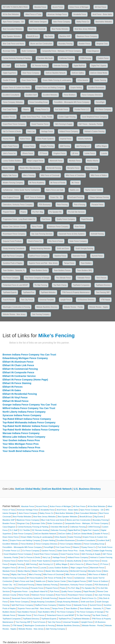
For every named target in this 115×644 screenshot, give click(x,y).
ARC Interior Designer (38, 22)
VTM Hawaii (105, 300)
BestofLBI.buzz (33, 36)
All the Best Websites (11, 14)
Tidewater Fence (84, 278)
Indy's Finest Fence (10, 146)
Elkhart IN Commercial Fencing (20, 369)
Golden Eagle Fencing (67, 117)
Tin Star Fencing (41, 285)
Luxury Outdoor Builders (12, 161)
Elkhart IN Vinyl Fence (15, 397)
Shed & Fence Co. (35, 241)
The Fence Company (11, 278)
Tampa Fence (69, 263)
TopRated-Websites (48, 292)
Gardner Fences (9, 117)
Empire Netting (76, 88)
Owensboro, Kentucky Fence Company (18, 205)
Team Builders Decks (39, 270)
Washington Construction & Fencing (16, 307)
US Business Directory (86, 300)
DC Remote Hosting (40, 66)
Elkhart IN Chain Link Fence (18, 365)
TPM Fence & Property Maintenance (76, 292)
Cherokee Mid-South (45, 58)
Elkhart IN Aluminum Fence (18, 362)
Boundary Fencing (65, 44)
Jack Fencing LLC (83, 146)
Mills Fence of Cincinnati (50, 175)
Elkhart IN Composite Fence (18, 372)
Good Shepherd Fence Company (94, 117)
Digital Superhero (9, 73)
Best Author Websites (104, 22)
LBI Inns (75, 153)
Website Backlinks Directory (47, 307)
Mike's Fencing (29, 175)
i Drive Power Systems (45, 139)
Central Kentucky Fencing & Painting (17, 58)
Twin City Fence (27, 300)
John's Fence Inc (9, 153)
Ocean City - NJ (56, 197)
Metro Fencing (91, 168)
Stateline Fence (60, 256)
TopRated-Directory (103, 285)
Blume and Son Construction (41, 44)
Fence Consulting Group (38, 102)
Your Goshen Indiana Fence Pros (21, 440)
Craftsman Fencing (66, 58)
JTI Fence (43, 153)
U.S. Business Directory (87, 489)
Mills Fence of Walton (99, 175)
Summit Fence (97, 256)
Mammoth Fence (56, 161)
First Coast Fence (10, 109)
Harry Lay (31, 131)
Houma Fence (8, 139)
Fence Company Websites (13, 102)
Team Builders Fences (62, 270)
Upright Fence (66, 300)
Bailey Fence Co (83, 22)
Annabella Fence (80, 14)
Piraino (23, 212)
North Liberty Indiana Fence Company (24, 412)
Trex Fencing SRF (103, 292)
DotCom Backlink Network (55, 73)
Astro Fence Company (62, 22)
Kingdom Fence (59, 153)
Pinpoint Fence (9, 212)
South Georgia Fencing (84, 248)
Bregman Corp (102, 44)
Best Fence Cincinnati (37, 29)
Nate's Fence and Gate (55, 190)
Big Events (49, 36)
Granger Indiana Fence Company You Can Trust (30, 405)
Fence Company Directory (92, 95)
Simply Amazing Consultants (14, 248)
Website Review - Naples (99, 307)
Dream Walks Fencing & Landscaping (57, 80)
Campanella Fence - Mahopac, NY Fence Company (61, 51)
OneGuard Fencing (76, 197)
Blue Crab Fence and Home (13, 44)
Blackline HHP (65, 36)
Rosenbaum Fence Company (14, 234)
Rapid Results (87, 219)
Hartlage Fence (47, 131)
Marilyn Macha (93, 161)
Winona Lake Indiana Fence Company (24, 437)
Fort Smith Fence (62, 109)
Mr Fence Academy (37, 183)
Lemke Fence (90, 153)
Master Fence (8, 168)
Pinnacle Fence (97, 205)
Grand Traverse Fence (40, 124)
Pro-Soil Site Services (76, 212)
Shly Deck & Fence (56, 241)
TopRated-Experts (10, 292)
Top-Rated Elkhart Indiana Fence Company (27, 419)
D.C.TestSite (21, 66)
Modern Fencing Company (13, 183)
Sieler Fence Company (78, 241)
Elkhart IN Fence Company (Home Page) (25, 380)
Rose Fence (79, 227)
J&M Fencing (65, 146)
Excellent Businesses (96, 88)
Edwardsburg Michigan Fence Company (25, 358)
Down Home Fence (29, 80)
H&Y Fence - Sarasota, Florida (90, 124)
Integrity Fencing (47, 146)
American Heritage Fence (57, 14)
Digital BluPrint (79, 66)
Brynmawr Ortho (9, 51)
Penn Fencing (62, 205)
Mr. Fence (75, 183)
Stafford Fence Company (39, 256)
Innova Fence (29, 146)
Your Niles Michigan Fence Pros (21, 444)
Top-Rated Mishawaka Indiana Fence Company (29, 422)
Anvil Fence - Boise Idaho (102, 14)
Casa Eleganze (93, 51)
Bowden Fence (84, 44)
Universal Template (47, 300)
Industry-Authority (85, 139)
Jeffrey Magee (102, 146)
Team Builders (86, 263)
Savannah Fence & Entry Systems (72, 234)
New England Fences (11, 197)
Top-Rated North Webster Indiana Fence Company (31, 426)
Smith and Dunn (63, 248)
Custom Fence (103, 58)
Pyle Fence (46, 219)
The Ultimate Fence (63, 278)
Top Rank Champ (60, 285)
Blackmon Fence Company (87, 36)
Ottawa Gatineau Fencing (99, 197)
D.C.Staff (6, 66)
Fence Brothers (70, 95)
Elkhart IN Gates (12, 390)
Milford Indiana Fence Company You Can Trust (29, 408)
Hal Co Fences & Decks (12, 131)
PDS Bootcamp (45, 205)
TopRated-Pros (29, 292)
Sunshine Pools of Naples (13, 263)
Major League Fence (36, 161)
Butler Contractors (29, 51)
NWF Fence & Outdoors (35, 197)
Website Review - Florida (73, 307)
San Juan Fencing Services (42, 234)
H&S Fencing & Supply (64, 124)
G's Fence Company (103, 109)
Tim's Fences (101, 278)
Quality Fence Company (66, 219)
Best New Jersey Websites (85, 29)
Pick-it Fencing (80, 205)
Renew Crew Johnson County (14, 227)
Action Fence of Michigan (79, 7)
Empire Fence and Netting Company (50, 88)
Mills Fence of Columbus (75, 175)
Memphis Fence (73, 168)
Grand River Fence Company (14, 124)
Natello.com (74, 190)
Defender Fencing (61, 66)
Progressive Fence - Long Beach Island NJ (19, 219)
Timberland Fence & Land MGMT (15, 285)
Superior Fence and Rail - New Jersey (43, 263)
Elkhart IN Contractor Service (19, 376)
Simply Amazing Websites (41, 248)
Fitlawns (26, 109)
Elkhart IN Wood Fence (15, 401)
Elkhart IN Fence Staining (17, 383)
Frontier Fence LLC (82, 109)
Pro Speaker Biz (55, 212)
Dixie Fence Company (31, 73)
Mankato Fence (75, 161)
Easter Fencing (100, 80)
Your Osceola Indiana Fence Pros (21, 447)
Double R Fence (9, 80)
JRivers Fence (28, 153)
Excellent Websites (50, 95)
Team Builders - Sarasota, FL (14, 270)
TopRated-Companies (81, 285)
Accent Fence (58, 7)
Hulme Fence (25, 139)
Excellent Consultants (11, 95)
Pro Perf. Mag (38, 212)
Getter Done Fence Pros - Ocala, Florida (37, 117)
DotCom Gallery (78, 73)
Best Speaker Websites (12, 36)
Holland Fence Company (69, 131)
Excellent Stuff (31, 95)
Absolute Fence (40, 7)
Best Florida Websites (60, 29)
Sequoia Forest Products (12, 241)
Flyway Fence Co (42, 109)
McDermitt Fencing (54, 168)
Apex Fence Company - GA (13, 22)
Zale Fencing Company (41, 314)
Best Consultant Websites (13, 29)
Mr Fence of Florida (58, 183)
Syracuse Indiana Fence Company (22, 415)
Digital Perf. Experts (99, 66)
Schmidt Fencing (97, 234)
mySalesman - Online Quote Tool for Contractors (21, 190)
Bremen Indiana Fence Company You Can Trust (29, 355)
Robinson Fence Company (58, 227)
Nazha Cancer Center (93, 190)
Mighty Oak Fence (10, 175)
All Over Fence (101, 7)
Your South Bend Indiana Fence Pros (23, 451)
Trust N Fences (9, 300)
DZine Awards (83, 80)
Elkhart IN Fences (13, 387)
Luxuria (104, 153)
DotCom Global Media (99, 73)
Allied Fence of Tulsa (33, 14)
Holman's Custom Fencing (95, 131)
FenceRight (100, 102)
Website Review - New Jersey (14, 314)
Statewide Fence (79, 256)
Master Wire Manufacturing (30, 168)
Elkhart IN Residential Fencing (20, 394)
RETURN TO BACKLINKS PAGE (15, 7)
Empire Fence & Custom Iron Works (17, 88)
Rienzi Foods (37, 227)
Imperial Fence (66, 139)
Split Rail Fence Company (13, 256)
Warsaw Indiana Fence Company (21, 433)
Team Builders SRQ (85, 270)
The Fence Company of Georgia (37, 278)
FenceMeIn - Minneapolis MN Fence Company (72, 102)
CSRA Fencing (86, 58)
